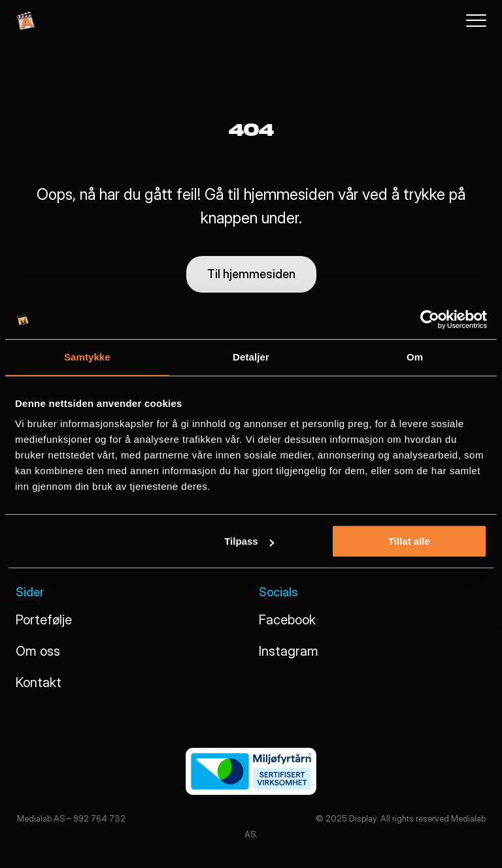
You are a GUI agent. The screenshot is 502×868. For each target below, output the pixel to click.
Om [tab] (415, 357)
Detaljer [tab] (251, 357)
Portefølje (44, 620)
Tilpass (249, 541)
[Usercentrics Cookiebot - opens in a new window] (430, 319)
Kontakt (39, 683)
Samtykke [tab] (87, 357)
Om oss (38, 651)
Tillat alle (409, 541)
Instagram (289, 651)
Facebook (287, 620)
